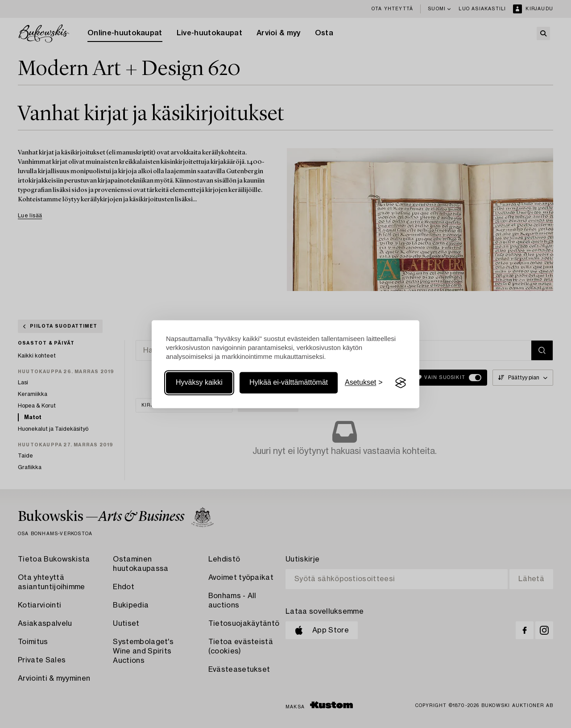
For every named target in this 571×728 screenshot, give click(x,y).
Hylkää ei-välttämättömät (289, 383)
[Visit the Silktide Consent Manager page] (401, 383)
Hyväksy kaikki (199, 383)
